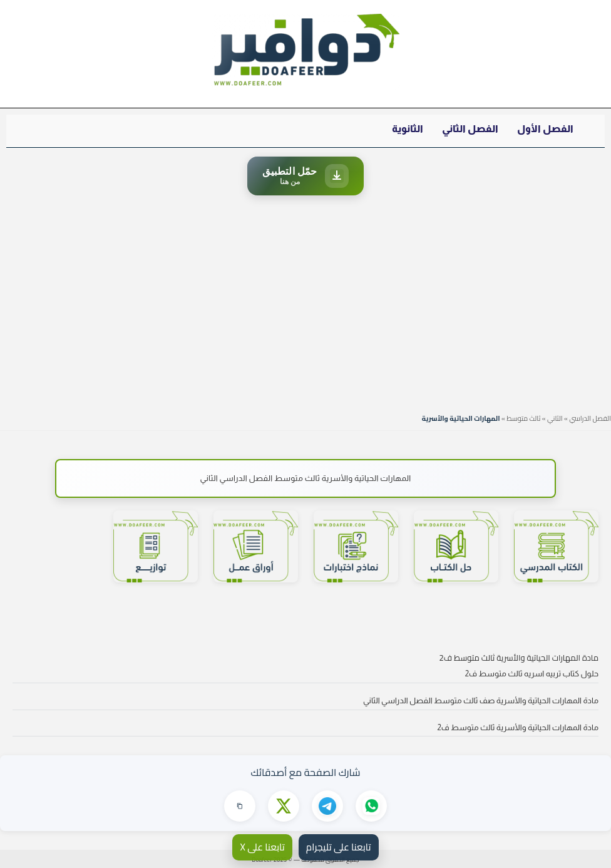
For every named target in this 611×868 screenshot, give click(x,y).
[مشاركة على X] (284, 806)
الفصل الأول (545, 129)
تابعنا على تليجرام (339, 847)
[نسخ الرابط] (240, 806)
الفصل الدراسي (590, 418)
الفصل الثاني (470, 129)
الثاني (555, 418)
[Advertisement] (305, 301)
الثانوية (408, 129)
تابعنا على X (262, 847)
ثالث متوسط (523, 418)
